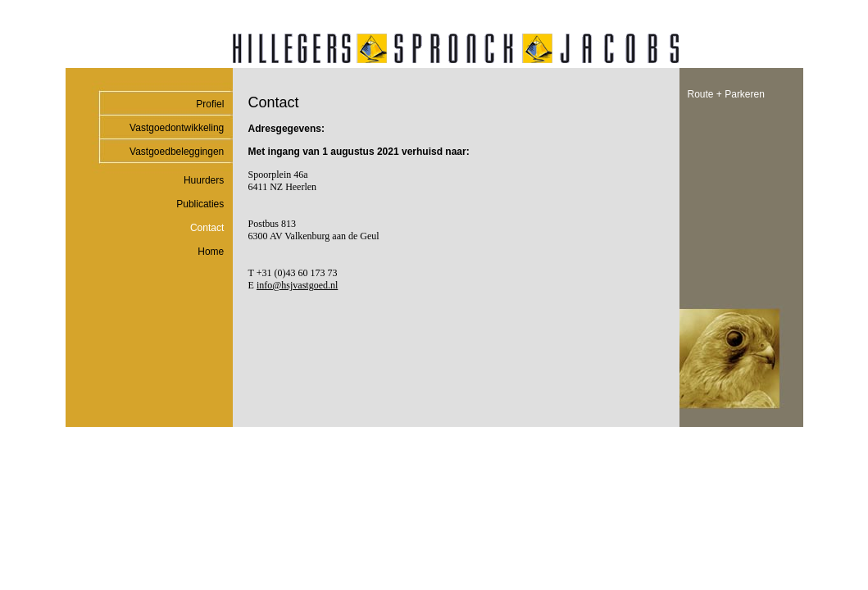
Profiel (210, 104)
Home (211, 252)
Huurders (204, 180)
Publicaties (200, 204)
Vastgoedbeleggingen (177, 152)
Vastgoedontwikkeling (177, 128)
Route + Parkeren (726, 94)
